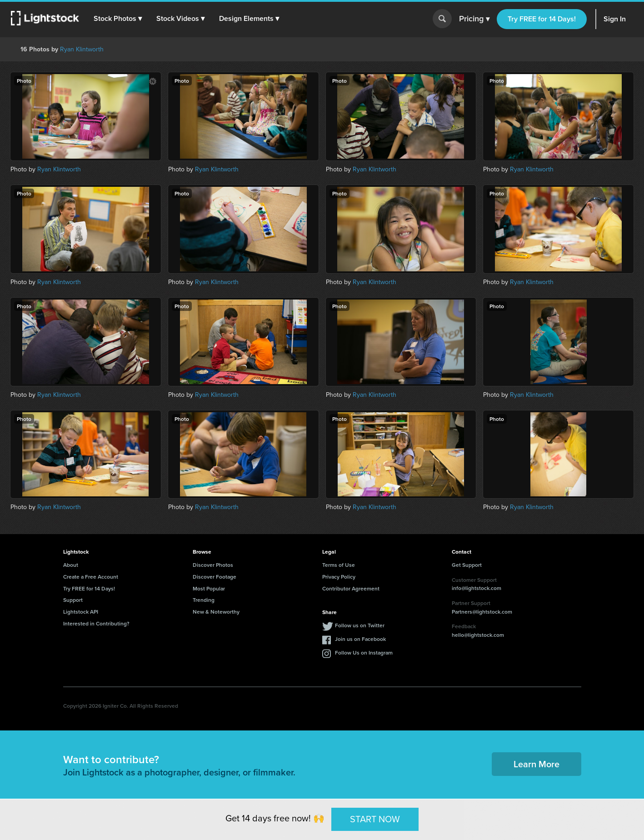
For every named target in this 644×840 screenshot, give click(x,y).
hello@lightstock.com (478, 635)
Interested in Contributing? (96, 623)
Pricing (474, 19)
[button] (118, 19)
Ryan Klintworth (82, 49)
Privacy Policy (339, 577)
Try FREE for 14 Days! (542, 19)
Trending (204, 600)
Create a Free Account (91, 577)
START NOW (375, 819)
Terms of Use (339, 565)
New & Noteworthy (216, 612)
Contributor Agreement (351, 588)
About (71, 565)
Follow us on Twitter (360, 625)
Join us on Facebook (360, 639)
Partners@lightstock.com (482, 612)
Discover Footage (215, 577)
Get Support (467, 565)
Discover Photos (213, 565)
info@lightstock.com (477, 588)
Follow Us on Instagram (364, 652)
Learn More (537, 764)
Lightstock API (81, 612)
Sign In (615, 19)
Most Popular (209, 588)
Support (73, 600)
